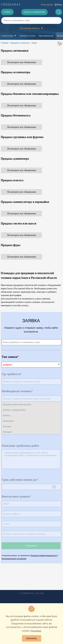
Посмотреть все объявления (21, 62)
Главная (5, 43)
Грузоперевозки (46, 36)
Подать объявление (35, 12)
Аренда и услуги (27, 36)
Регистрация (47, 5)
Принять (32, 638)
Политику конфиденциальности (44, 555)
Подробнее (36, 631)
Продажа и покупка (20, 43)
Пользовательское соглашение (14, 559)
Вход (59, 5)
